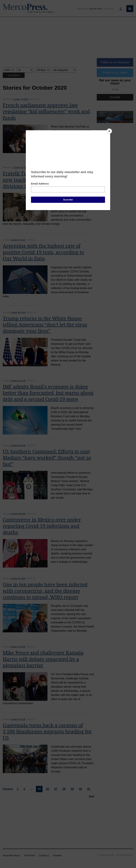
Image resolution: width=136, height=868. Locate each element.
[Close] (109, 131)
